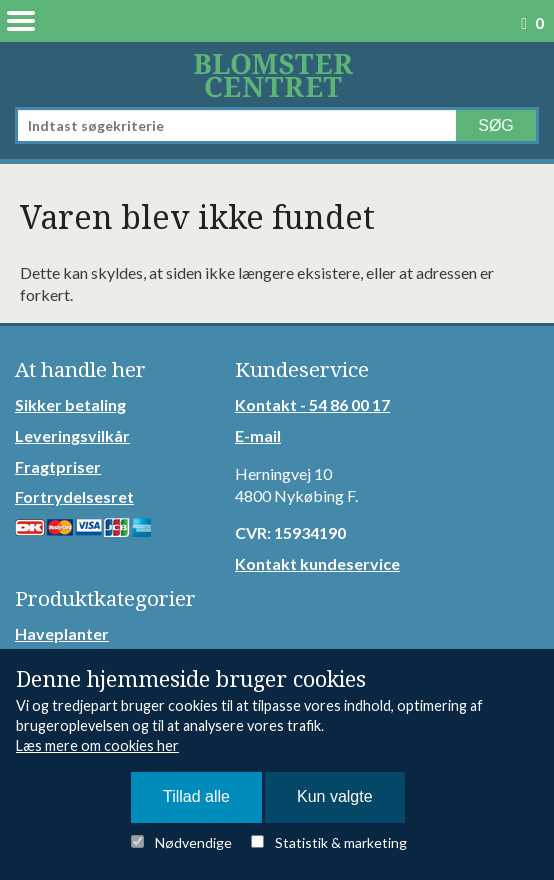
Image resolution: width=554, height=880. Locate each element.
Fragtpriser (58, 466)
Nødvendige (193, 842)
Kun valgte (335, 796)
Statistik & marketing (341, 842)
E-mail (258, 435)
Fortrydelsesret (74, 496)
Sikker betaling (70, 404)
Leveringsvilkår (72, 435)
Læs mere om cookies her (97, 745)
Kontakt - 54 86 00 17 (312, 404)
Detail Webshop (277, 74)
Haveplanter (62, 633)
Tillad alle (196, 796)
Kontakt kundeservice (317, 563)
